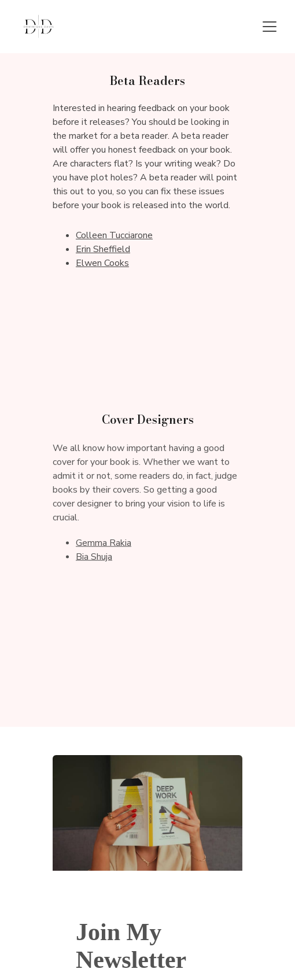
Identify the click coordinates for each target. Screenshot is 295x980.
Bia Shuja (94, 557)
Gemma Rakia (104, 543)
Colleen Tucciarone (114, 235)
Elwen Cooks (102, 263)
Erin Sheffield (103, 249)
